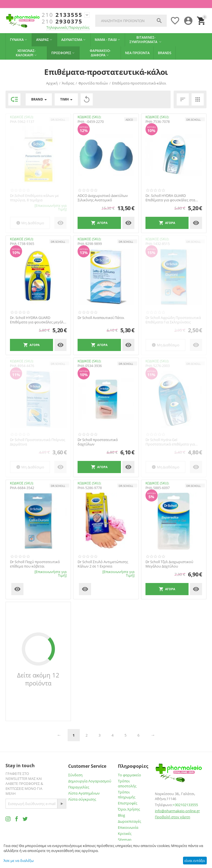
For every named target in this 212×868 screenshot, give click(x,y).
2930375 (62, 22)
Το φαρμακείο (129, 775)
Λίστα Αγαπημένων (84, 793)
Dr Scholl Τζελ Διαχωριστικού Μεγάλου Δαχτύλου (169, 564)
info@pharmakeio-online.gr (177, 811)
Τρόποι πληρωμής (127, 795)
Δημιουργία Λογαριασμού (90, 781)
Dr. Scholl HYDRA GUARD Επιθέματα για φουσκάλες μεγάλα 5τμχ (38, 320)
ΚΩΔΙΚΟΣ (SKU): (22, 117)
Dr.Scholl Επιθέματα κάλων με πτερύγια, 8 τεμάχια (34, 198)
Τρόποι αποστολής (127, 783)
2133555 (62, 15)
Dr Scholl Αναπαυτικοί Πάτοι (101, 318)
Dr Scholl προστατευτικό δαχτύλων (98, 442)
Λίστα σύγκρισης (82, 799)
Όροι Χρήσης (129, 809)
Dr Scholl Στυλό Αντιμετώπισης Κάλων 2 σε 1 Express (103, 564)
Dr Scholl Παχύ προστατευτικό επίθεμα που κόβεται (35, 564)
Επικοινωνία (128, 827)
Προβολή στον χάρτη (173, 817)
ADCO (129, 120)
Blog (121, 815)
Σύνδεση (75, 775)
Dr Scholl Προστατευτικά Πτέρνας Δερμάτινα (38, 442)
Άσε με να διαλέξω (19, 861)
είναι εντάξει (195, 861)
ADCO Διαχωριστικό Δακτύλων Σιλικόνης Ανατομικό (103, 198)
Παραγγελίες (79, 787)
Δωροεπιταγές (129, 821)
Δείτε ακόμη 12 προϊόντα (38, 679)
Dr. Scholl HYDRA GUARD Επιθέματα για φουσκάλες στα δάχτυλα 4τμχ (170, 198)
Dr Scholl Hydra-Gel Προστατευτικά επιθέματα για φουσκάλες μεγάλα (170, 442)
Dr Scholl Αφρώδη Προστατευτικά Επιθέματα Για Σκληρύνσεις (173, 320)
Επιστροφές (128, 803)
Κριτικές (125, 833)
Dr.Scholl (58, 120)
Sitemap (125, 840)
